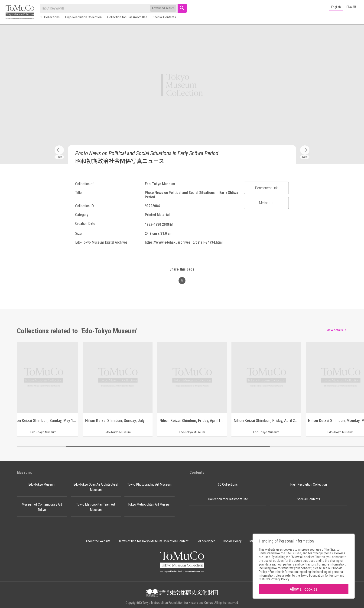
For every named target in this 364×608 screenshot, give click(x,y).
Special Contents (164, 17)
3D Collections (50, 17)
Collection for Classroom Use (127, 17)
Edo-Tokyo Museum (42, 484)
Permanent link (266, 188)
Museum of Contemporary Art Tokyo (42, 507)
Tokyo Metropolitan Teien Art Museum (96, 507)
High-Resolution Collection (83, 17)
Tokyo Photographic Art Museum (149, 484)
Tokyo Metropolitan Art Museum (150, 504)
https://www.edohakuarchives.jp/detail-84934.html (184, 242)
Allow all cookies (304, 589)
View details (335, 330)
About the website (98, 541)
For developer (206, 541)
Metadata (266, 203)
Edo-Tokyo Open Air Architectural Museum (96, 487)
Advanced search (163, 8)
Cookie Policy (232, 541)
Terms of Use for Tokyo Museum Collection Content (154, 541)
